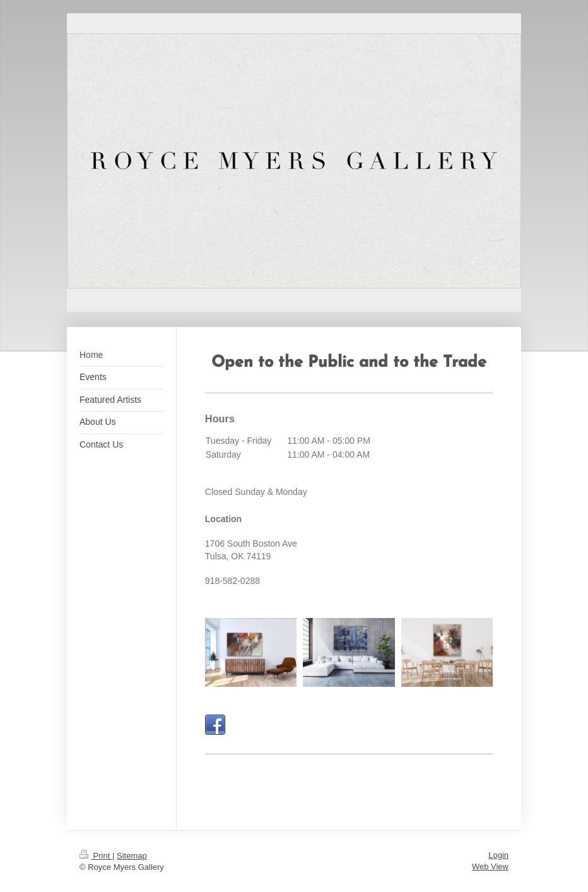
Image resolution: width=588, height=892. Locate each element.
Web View (490, 866)
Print (96, 856)
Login (498, 855)
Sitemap (132, 856)
